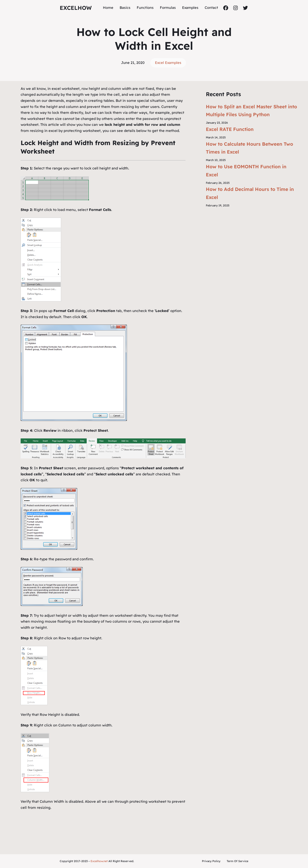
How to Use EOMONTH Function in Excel (246, 171)
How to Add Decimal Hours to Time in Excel (250, 193)
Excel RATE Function (230, 129)
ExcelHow (76, 8)
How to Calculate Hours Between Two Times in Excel (249, 148)
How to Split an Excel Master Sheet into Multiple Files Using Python (251, 111)
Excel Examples (168, 63)
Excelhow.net (99, 861)
